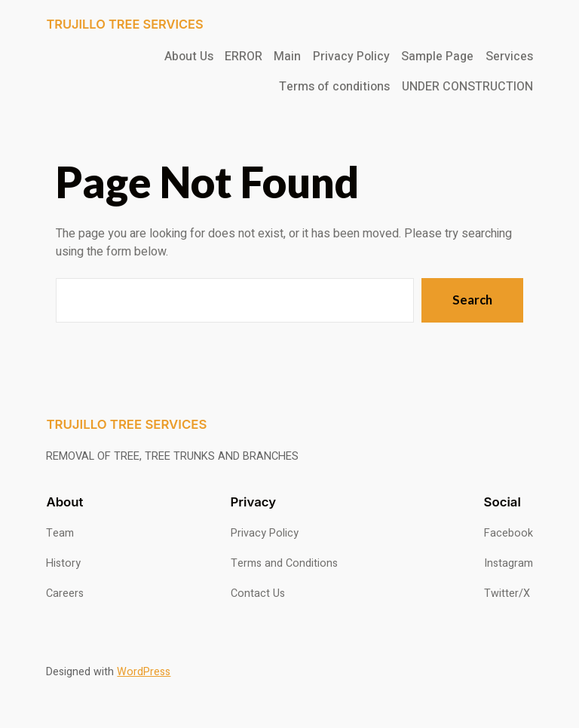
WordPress (144, 672)
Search (472, 300)
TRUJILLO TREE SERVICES (124, 24)
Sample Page (437, 57)
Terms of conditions (334, 87)
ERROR (244, 57)
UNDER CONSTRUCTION (467, 87)
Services (509, 57)
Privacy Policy (351, 57)
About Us (189, 57)
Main (287, 57)
